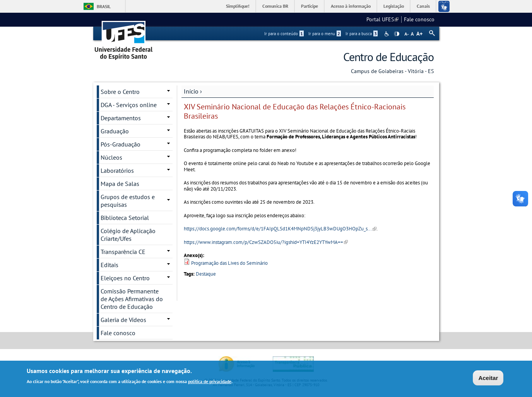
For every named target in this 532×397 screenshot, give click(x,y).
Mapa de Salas (120, 184)
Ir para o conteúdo (284, 34)
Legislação (394, 6)
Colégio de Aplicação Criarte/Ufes (128, 235)
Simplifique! (238, 6)
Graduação (115, 131)
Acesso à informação (351, 6)
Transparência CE (123, 252)
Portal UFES (382, 19)
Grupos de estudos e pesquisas (128, 201)
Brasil (104, 6)
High (397, 34)
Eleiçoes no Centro (125, 278)
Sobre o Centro (120, 92)
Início (191, 91)
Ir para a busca (362, 34)
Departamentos (121, 118)
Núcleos (111, 157)
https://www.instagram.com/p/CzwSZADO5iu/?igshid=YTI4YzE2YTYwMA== (266, 242)
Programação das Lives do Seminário (229, 263)
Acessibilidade (387, 34)
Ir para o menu (325, 34)
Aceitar (488, 379)
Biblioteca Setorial (125, 218)
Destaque (206, 274)
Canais (423, 6)
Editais (109, 265)
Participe (310, 6)
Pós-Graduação (121, 144)
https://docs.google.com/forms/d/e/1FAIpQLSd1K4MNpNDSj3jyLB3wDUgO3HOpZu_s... (280, 229)
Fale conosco (419, 19)
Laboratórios (117, 170)
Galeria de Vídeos (123, 320)
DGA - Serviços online (129, 105)
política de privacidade (210, 382)
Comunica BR (275, 6)
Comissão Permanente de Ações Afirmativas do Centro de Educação (132, 299)
